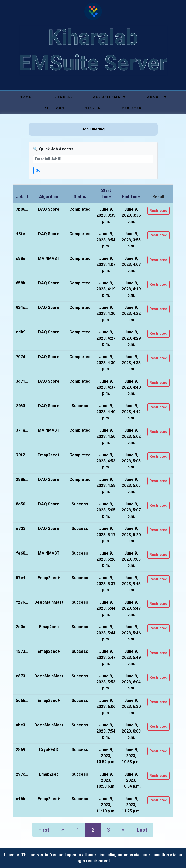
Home (25, 97)
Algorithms (109, 97)
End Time (131, 197)
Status (80, 197)
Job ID (22, 197)
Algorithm (49, 197)
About (157, 97)
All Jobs (54, 108)
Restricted (158, 211)
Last (142, 830)
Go (38, 170)
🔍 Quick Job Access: (54, 149)
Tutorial (62, 97)
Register (132, 108)
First (44, 830)
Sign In (93, 108)
